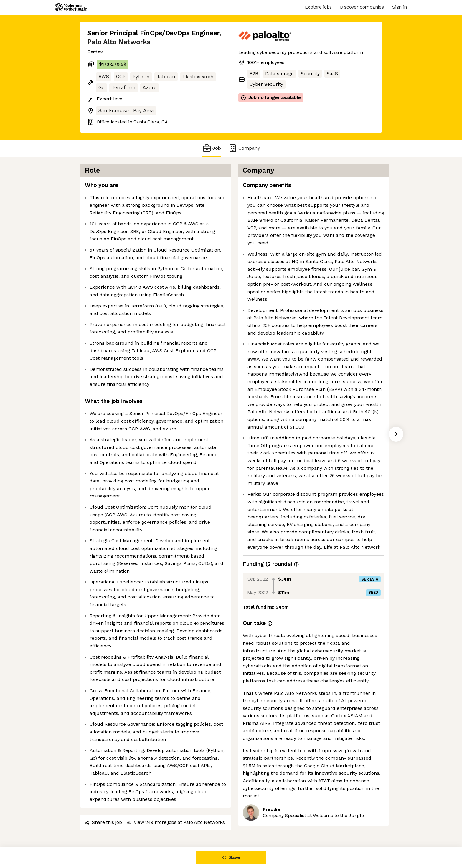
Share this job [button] (103, 822)
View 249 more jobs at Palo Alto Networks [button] (176, 822)
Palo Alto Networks (119, 42)
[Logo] (71, 7)
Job (212, 148)
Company (244, 148)
